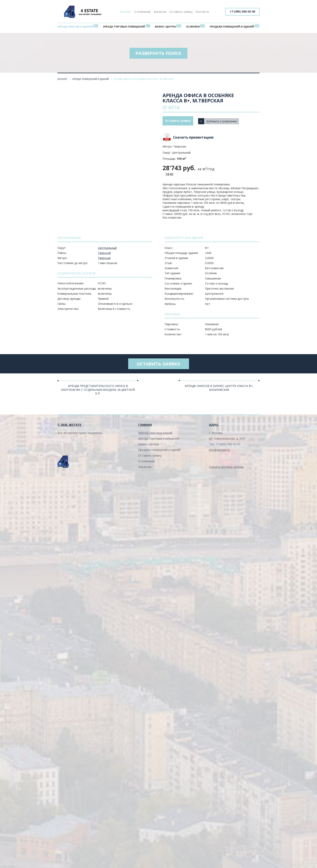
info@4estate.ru (219, 453)
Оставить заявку (181, 12)
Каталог (126, 12)
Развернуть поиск (158, 55)
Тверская (104, 260)
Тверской (104, 254)
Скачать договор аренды (226, 470)
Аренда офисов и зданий (76, 27)
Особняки (192, 27)
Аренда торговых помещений (125, 27)
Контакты (202, 12)
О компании (142, 12)
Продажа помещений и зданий (230, 27)
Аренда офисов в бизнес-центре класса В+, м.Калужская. (219, 390)
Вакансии (160, 12)
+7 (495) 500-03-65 (242, 12)
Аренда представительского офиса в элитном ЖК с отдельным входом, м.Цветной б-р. (98, 392)
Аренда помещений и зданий (91, 81)
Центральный (107, 249)
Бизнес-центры (166, 27)
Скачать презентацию (193, 139)
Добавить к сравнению (226, 122)
